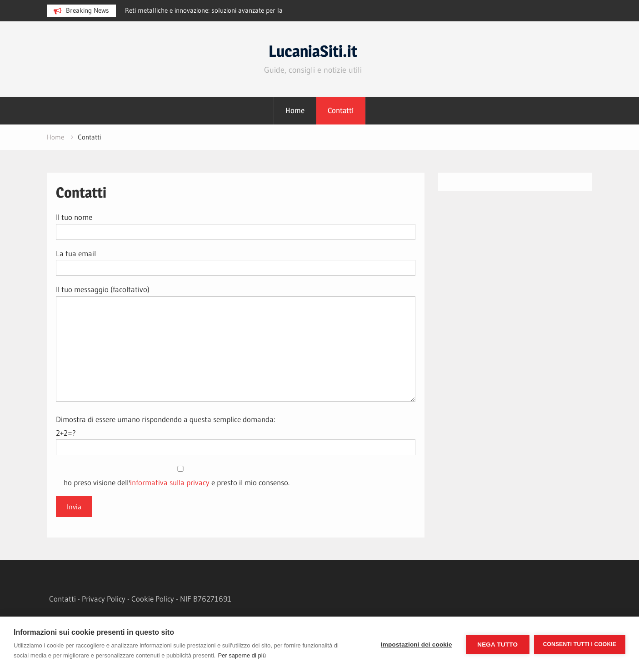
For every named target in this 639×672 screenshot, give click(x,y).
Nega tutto (497, 645)
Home (295, 110)
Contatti (341, 110)
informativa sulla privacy (170, 482)
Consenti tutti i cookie (580, 644)
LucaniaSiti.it (313, 51)
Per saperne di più (242, 655)
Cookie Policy (153, 599)
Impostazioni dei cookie (417, 645)
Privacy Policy (104, 599)
